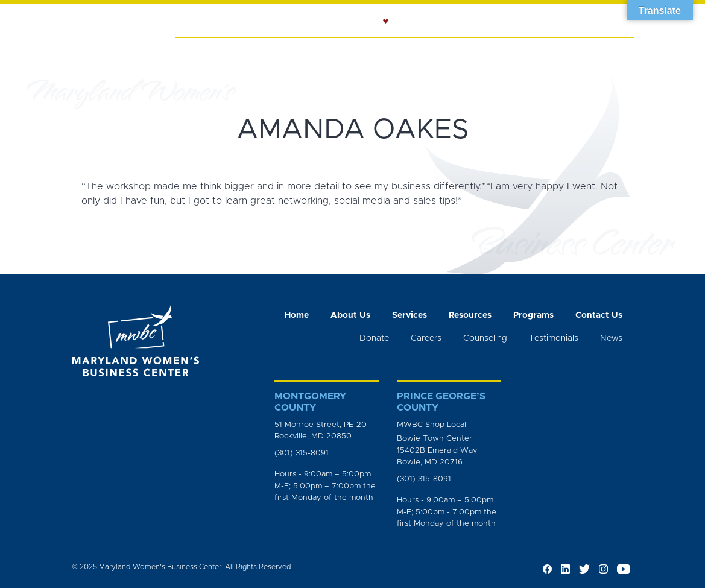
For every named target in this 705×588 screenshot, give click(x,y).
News (555, 52)
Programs (502, 52)
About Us (246, 52)
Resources (437, 52)
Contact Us (599, 315)
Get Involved (605, 58)
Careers (426, 338)
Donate (374, 338)
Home (196, 52)
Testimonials (554, 338)
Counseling (368, 52)
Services (304, 52)
